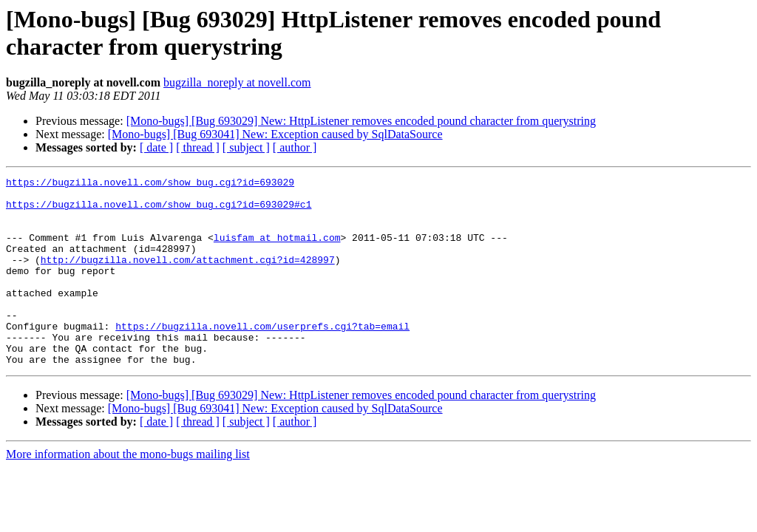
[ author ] (295, 147)
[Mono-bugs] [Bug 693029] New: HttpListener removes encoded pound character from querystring (361, 121)
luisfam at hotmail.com (277, 250)
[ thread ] (198, 147)
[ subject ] (246, 147)
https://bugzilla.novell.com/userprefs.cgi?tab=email (262, 357)
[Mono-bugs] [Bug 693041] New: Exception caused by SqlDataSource (275, 134)
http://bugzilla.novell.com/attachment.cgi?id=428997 (188, 277)
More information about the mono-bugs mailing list (128, 492)
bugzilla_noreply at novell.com (237, 82)
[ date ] (156, 147)
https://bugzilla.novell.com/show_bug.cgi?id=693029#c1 (159, 211)
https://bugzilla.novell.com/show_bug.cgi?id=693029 (150, 184)
